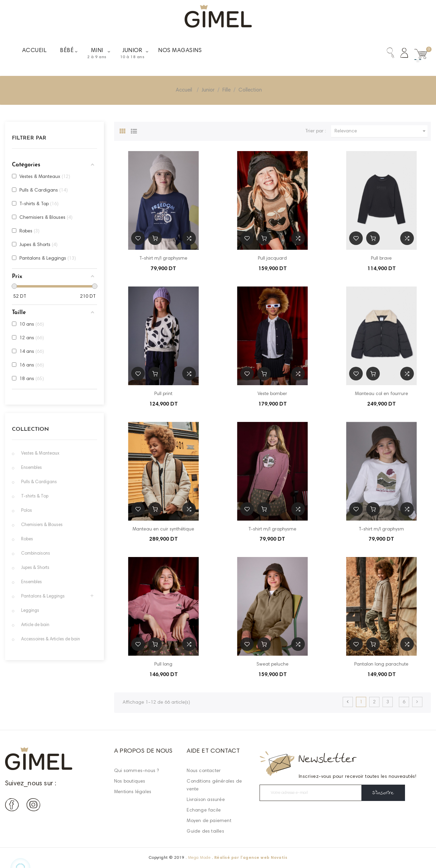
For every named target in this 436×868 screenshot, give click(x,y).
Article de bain (35, 625)
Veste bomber (272, 394)
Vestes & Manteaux (40, 454)
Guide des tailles (205, 832)
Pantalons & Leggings (43, 597)
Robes (27, 539)
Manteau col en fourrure (381, 394)
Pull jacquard (272, 259)
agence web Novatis (265, 858)
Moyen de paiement (209, 821)
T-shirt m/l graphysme (163, 259)
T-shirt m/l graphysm (381, 529)
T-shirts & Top (35, 497)
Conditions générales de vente (214, 785)
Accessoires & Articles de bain (51, 640)
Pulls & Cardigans (39, 482)
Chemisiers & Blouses (42, 525)
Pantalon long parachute (381, 665)
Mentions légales (133, 792)
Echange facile (204, 810)
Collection (30, 429)
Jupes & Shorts (35, 568)
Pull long (163, 665)
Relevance (381, 131)
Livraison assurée (206, 800)
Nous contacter (204, 771)
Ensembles (32, 468)
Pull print (163, 394)
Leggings (30, 611)
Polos (27, 511)
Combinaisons (36, 554)
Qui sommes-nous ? (136, 771)
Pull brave (381, 259)
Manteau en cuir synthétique (163, 529)
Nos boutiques (130, 782)
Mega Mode (199, 858)
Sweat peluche (272, 665)
